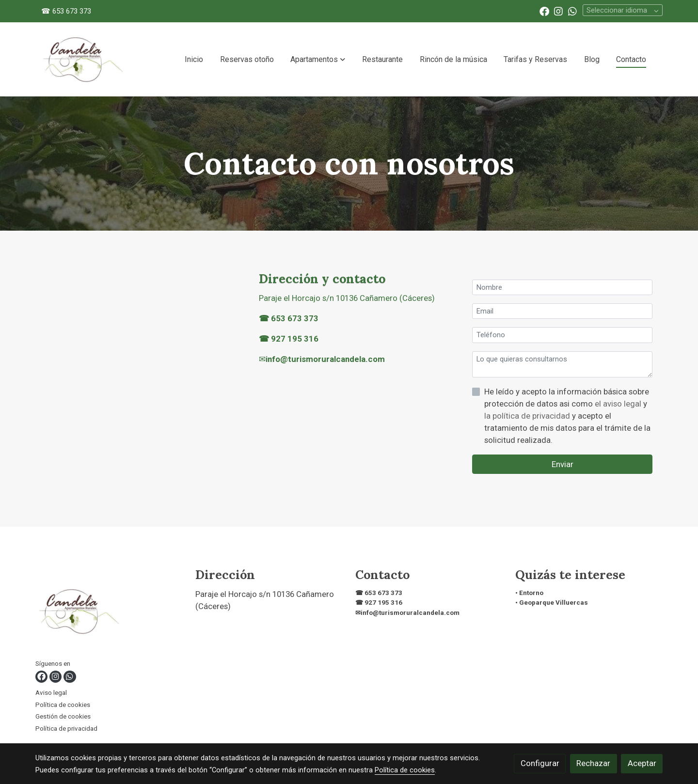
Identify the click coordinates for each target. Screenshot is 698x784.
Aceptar (642, 763)
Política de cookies (63, 705)
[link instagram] (558, 11)
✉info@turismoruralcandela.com (407, 613)
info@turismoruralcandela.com (325, 359)
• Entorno (529, 593)
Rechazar (593, 763)
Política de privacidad (66, 729)
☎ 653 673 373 (66, 11)
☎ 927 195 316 (289, 339)
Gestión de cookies (63, 716)
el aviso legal (619, 404)
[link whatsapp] (572, 11)
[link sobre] (109, 613)
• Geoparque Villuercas (552, 603)
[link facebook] (544, 11)
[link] (83, 59)
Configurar (540, 763)
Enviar (563, 464)
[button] (318, 60)
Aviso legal (51, 693)
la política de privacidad (528, 416)
